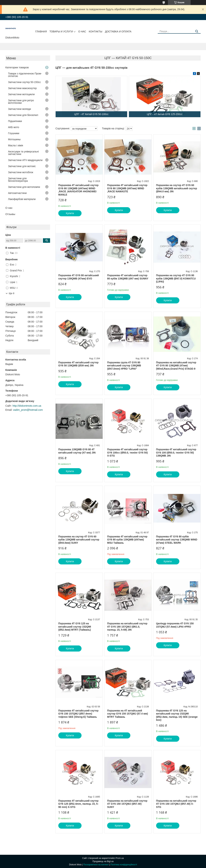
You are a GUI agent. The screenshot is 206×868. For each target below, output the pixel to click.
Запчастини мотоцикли (21, 94)
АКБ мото (14, 127)
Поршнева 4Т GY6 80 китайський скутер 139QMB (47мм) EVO (79, 277)
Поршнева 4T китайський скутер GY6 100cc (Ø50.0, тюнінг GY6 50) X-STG (127, 453)
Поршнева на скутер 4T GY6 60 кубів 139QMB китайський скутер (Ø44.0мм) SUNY (79, 540)
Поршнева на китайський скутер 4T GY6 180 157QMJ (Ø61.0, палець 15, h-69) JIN (127, 627)
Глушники (14, 133)
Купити (70, 213)
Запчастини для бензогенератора (18, 180)
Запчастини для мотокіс (22, 166)
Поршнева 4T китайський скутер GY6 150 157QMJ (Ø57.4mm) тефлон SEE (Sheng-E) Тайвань (78, 714)
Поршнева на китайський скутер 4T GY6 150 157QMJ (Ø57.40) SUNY (127, 804)
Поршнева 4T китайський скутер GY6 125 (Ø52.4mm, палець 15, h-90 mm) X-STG (78, 804)
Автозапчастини (17, 193)
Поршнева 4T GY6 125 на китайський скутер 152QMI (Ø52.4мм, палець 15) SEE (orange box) (177, 715)
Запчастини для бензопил (23, 115)
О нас (82, 31)
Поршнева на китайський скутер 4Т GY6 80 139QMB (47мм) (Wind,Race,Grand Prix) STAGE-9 (176, 366)
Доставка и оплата (118, 31)
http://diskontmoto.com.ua (27, 406)
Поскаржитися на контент (96, 865)
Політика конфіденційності (124, 865)
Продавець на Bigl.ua (103, 861)
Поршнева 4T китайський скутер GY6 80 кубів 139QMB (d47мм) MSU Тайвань (127, 540)
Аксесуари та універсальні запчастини (23, 153)
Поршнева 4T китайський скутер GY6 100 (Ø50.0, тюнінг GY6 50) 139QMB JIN (176, 453)
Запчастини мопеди (19, 109)
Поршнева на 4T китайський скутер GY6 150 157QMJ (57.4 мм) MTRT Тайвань (127, 714)
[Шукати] (197, 31)
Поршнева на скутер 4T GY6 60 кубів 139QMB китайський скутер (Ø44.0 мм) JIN (177, 188)
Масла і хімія (16, 145)
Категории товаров (17, 67)
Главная (41, 31)
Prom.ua (120, 858)
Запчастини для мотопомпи (24, 187)
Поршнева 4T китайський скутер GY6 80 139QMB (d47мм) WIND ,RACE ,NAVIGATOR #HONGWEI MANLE (78, 190)
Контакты (95, 31)
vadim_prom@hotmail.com (28, 410)
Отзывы (10, 214)
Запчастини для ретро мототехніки (21, 102)
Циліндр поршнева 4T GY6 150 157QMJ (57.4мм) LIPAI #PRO (175, 625)
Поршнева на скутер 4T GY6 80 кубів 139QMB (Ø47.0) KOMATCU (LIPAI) (176, 278)
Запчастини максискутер (22, 88)
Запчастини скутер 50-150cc (24, 82)
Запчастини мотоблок (21, 172)
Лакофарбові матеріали (22, 199)
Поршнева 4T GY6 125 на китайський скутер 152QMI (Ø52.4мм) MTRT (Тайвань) (75, 627)
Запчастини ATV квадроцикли (25, 160)
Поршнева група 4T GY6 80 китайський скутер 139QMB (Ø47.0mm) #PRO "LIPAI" (124, 366)
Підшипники (15, 121)
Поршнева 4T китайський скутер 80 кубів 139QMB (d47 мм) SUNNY (128, 277)
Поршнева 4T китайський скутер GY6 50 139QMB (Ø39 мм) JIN (78, 364)
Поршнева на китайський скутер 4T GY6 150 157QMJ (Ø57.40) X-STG (176, 804)
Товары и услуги (61, 31)
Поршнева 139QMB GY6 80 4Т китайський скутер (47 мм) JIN (77, 451)
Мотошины (14, 139)
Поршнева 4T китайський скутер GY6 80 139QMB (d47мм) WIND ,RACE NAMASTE (127, 188)
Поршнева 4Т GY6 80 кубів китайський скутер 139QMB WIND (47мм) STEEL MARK (177, 540)
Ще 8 (12, 293)
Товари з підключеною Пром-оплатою (25, 75)
